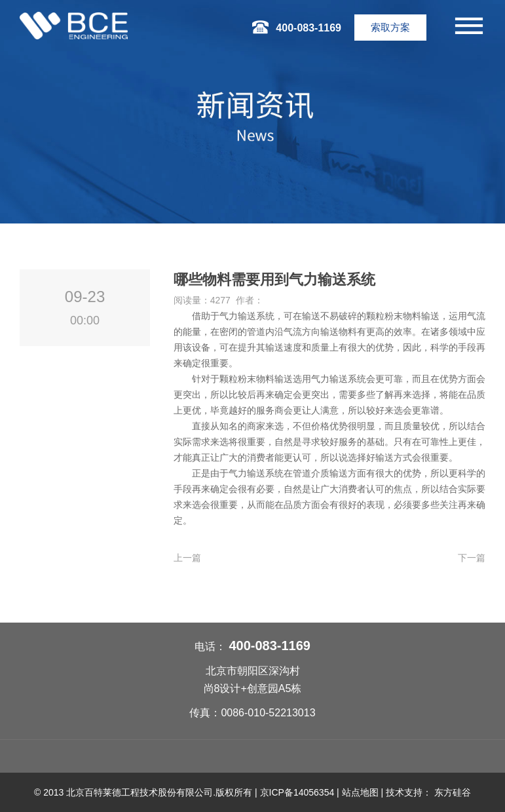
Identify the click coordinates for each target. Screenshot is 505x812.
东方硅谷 (453, 792)
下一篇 (472, 558)
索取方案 (390, 27)
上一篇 (187, 558)
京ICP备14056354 (297, 792)
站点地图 (360, 792)
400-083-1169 (270, 646)
